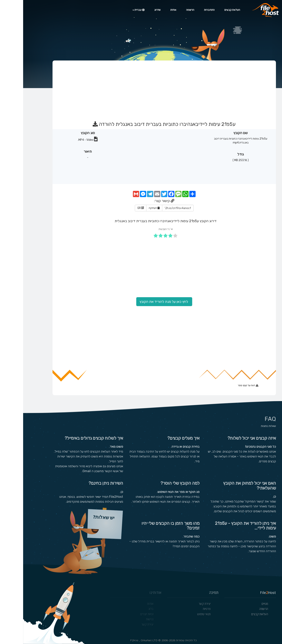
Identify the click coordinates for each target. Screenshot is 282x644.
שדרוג (134, 10)
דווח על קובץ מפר (224, 385)
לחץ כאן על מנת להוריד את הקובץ (141, 302)
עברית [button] (115, 10)
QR (117, 208)
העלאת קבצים (209, 10)
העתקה (131, 208)
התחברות (186, 10)
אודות (150, 10)
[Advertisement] (141, 89)
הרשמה (167, 10)
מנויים (242, 604)
